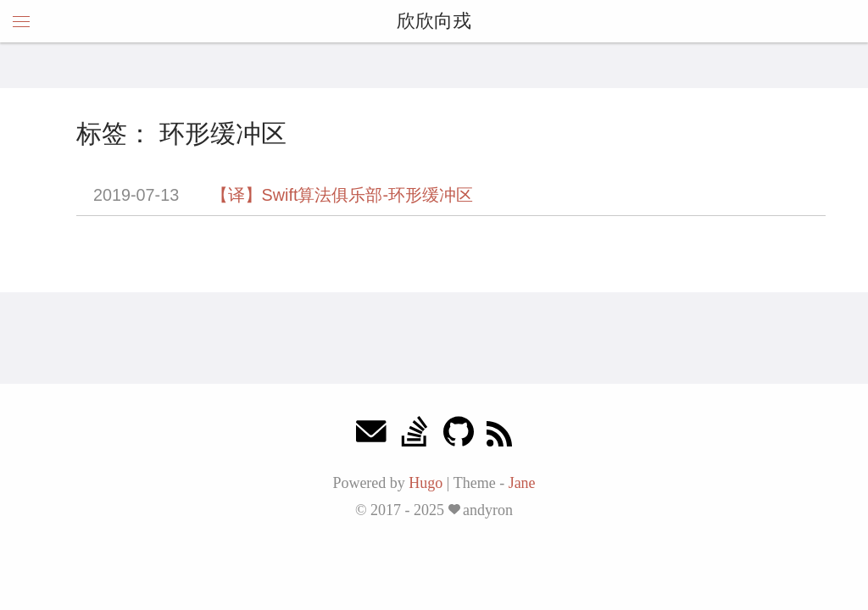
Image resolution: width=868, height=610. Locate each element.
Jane (522, 483)
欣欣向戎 (434, 21)
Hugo (426, 483)
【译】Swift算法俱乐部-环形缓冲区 (342, 195)
